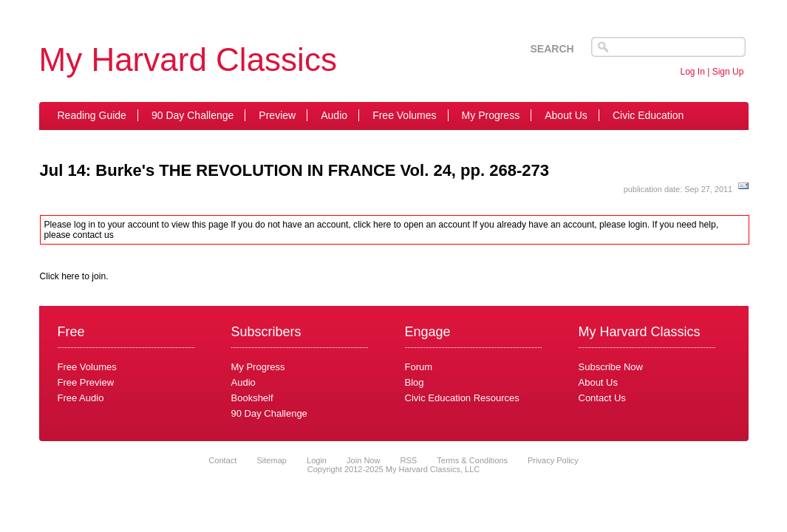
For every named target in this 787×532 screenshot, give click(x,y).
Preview (277, 115)
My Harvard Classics (188, 59)
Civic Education (648, 115)
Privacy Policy (553, 460)
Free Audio (81, 398)
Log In (693, 72)
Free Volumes (404, 115)
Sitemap (271, 460)
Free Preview (86, 382)
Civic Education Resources (462, 398)
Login (317, 460)
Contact (222, 460)
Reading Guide (92, 115)
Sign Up (728, 72)
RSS (409, 460)
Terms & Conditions (472, 460)
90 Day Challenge (193, 115)
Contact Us (602, 398)
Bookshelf (252, 398)
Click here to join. (74, 276)
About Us (566, 115)
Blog (415, 382)
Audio (334, 115)
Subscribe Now (611, 367)
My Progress (491, 115)
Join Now (364, 460)
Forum (419, 367)
